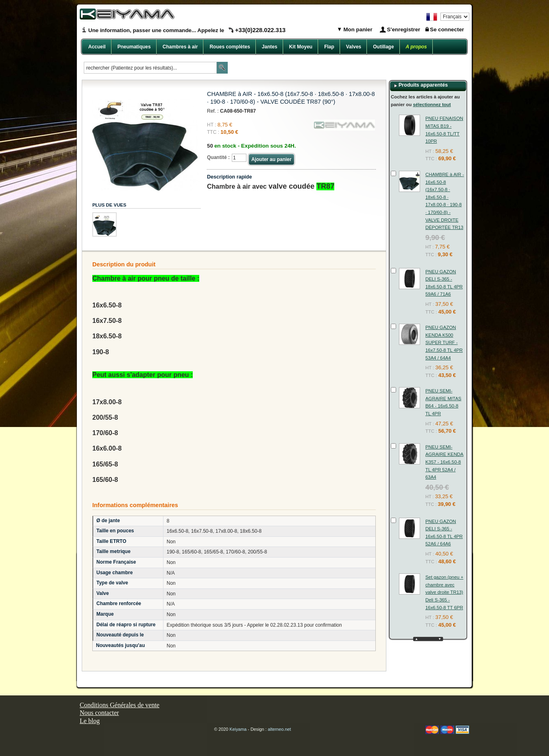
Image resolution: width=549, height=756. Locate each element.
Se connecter (447, 29)
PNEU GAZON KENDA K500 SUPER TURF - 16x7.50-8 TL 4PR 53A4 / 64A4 (444, 342)
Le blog (90, 721)
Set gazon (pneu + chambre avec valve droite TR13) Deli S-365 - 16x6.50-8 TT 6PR (444, 592)
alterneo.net (280, 729)
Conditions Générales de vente (120, 705)
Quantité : (218, 157)
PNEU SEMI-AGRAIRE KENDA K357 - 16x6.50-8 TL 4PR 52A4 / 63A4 (444, 462)
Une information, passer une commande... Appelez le (187, 30)
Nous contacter (99, 713)
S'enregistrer (404, 29)
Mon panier (357, 29)
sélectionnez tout (432, 105)
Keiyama (238, 729)
